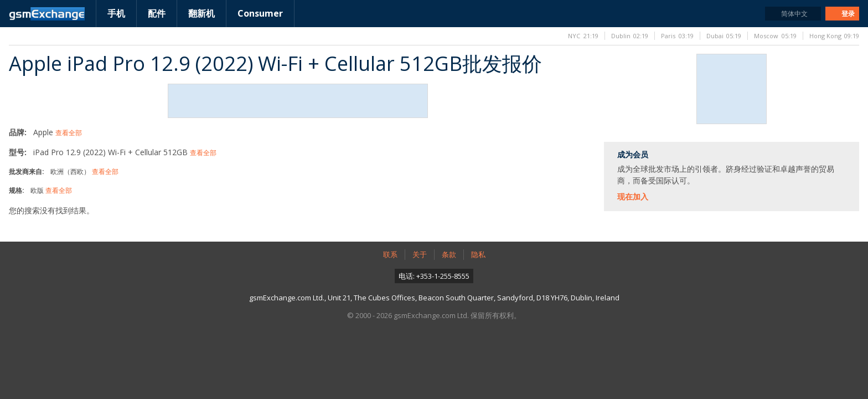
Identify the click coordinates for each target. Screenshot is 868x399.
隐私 (478, 254)
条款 (449, 254)
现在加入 (633, 196)
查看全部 (69, 133)
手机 (116, 13)
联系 (390, 254)
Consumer (260, 13)
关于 (420, 254)
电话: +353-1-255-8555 (434, 276)
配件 (157, 13)
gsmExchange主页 (47, 14)
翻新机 (201, 13)
